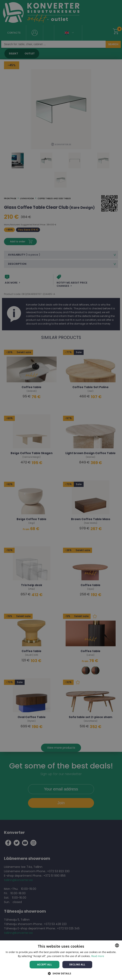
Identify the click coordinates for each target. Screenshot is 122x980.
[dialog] (61, 490)
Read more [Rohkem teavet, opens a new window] (98, 956)
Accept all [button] (45, 965)
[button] (61, 973)
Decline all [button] (77, 965)
